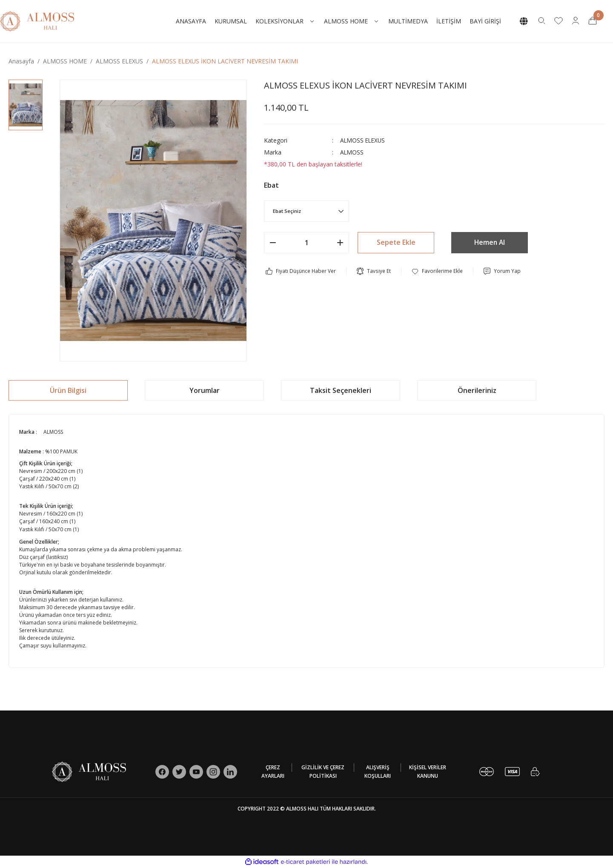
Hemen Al (490, 243)
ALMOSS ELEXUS (364, 140)
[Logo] (37, 21)
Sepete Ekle (396, 243)
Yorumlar (205, 390)
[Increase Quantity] (340, 243)
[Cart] (593, 20)
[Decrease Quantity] (273, 243)
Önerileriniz (477, 390)
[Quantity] (306, 243)
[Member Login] (576, 20)
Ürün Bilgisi (68, 390)
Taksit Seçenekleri (341, 390)
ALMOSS (352, 152)
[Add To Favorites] (437, 271)
